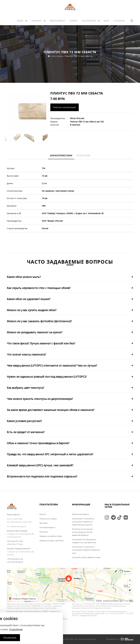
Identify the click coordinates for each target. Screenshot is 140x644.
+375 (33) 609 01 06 (15, 559)
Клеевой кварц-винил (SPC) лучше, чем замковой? (40, 465)
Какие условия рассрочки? (24, 421)
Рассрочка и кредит (48, 519)
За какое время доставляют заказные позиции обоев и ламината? (51, 410)
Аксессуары (58, 56)
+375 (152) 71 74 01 (15, 544)
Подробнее (16, 629)
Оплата (43, 514)
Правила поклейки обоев (51, 536)
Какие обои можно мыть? (24, 277)
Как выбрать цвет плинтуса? (25, 388)
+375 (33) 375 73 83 (15, 541)
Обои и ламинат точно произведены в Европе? (38, 443)
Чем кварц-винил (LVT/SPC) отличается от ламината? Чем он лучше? (52, 366)
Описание (83, 156)
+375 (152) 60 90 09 (15, 562)
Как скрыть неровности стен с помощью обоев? (39, 288)
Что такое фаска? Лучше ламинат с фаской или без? (41, 343)
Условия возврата (47, 527)
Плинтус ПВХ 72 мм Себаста (79, 56)
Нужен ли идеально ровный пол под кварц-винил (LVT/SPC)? (47, 377)
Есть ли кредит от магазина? (26, 432)
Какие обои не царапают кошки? (29, 299)
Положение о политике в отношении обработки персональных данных (83, 522)
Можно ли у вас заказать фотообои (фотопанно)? (39, 321)
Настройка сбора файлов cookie (86, 557)
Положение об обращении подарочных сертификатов (84, 541)
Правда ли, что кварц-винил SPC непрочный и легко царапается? (50, 454)
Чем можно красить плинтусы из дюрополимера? (40, 399)
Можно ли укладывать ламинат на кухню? (35, 332)
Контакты (44, 532)
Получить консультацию (65, 107)
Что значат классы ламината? (26, 354)
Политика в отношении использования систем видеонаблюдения (83, 532)
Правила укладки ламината (52, 541)
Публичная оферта (80, 514)
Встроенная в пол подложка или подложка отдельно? (42, 476)
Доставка (44, 523)
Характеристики (61, 156)
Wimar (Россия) (77, 118)
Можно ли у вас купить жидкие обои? (32, 310)
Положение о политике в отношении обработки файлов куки (86, 550)
